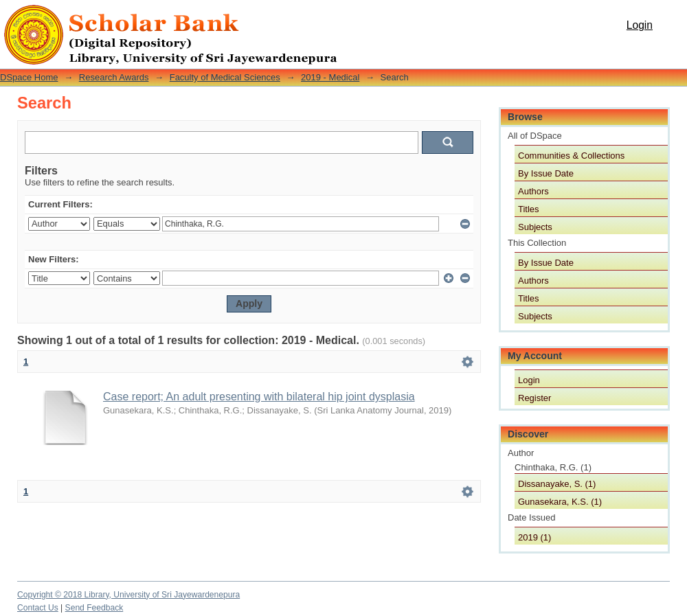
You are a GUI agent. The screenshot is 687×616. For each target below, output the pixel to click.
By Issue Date (546, 173)
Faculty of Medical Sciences (225, 77)
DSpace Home (29, 77)
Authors (533, 191)
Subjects (535, 227)
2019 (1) (534, 537)
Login (640, 25)
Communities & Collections (571, 156)
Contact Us (38, 608)
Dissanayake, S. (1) (557, 484)
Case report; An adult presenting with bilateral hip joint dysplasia (259, 397)
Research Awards (114, 77)
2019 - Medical (330, 77)
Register (534, 398)
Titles (529, 209)
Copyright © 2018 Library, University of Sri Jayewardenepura (128, 595)
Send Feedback (94, 608)
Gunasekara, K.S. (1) (560, 502)
